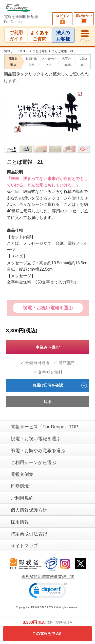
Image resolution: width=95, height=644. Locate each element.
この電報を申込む (48, 633)
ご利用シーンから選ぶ (33, 462)
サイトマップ (24, 546)
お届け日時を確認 (60, 385)
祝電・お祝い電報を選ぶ (48, 308)
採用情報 (20, 522)
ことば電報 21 (62, 51)
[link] (48, 591)
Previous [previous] (7, 107)
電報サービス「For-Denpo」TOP (44, 427)
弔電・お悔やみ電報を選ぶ (38, 451)
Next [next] (87, 107)
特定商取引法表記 (29, 534)
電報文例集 (22, 474)
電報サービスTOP (16, 51)
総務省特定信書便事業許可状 (48, 577)
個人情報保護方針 (29, 510)
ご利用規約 (22, 498)
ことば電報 (40, 51)
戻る (48, 402)
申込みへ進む (48, 347)
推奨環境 (20, 486)
